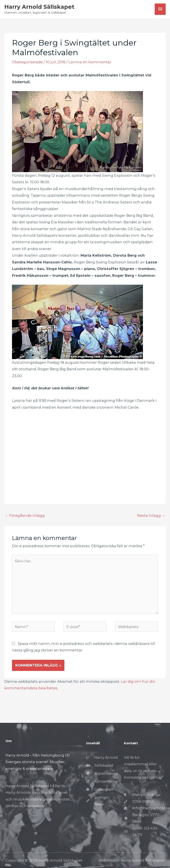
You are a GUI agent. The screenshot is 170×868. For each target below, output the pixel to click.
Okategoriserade (27, 62)
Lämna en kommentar (90, 62)
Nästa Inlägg (151, 515)
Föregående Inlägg (25, 515)
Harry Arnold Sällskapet (39, 7)
